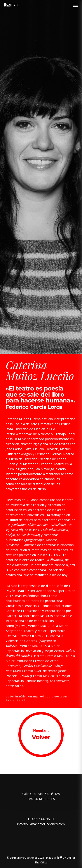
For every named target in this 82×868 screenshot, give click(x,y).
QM (69, 858)
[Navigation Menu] (76, 5)
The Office (41, 862)
